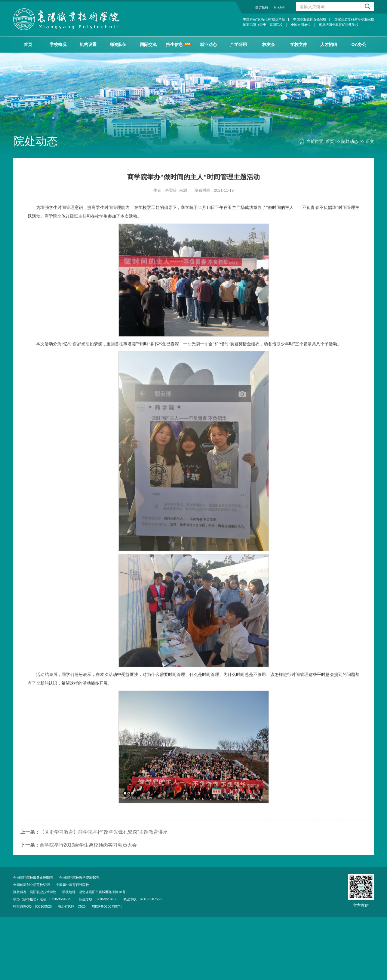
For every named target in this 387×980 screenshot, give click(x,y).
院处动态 (350, 142)
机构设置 (88, 44)
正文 (370, 142)
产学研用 (238, 44)
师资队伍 (118, 44)
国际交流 (148, 44)
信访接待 (262, 7)
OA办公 (359, 44)
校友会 (269, 44)
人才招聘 (329, 44)
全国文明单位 (301, 25)
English (280, 7)
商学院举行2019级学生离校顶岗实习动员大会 (79, 857)
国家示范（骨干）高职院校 (263, 25)
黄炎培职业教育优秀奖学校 (339, 25)
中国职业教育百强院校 (310, 19)
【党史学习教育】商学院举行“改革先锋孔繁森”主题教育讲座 (94, 844)
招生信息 (178, 44)
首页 (28, 44)
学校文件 (299, 44)
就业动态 (208, 44)
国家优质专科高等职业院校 (354, 19)
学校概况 (58, 44)
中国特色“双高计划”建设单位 (264, 19)
